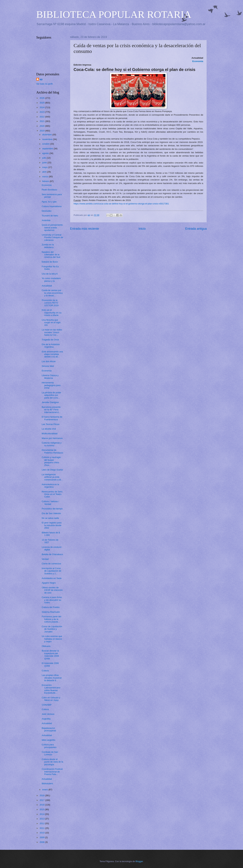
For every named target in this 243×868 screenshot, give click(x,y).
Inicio (142, 229)
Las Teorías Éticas (51, 424)
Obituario (46, 646)
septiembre (48, 149)
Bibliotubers (47, 783)
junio (45, 163)
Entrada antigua (196, 229)
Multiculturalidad (50, 433)
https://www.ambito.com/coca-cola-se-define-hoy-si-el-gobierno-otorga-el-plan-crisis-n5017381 (121, 204)
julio (44, 158)
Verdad (45, 559)
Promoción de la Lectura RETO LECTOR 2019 (50, 303)
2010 (42, 833)
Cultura (45, 671)
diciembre (47, 135)
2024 (42, 107)
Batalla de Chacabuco (52, 554)
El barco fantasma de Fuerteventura (52, 418)
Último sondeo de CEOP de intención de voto (52, 590)
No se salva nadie (50, 518)
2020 (42, 126)
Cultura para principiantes (49, 746)
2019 (42, 131)
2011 (42, 828)
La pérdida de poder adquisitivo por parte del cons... (51, 395)
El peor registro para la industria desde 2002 (52, 525)
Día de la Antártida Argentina (51, 346)
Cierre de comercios (51, 564)
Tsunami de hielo (50, 216)
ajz (41, 79)
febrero (46, 181)
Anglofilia (46, 719)
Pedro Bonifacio (49, 190)
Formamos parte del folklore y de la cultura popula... (51, 619)
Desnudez (47, 211)
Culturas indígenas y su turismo (52, 444)
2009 (42, 837)
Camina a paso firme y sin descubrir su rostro (52, 600)
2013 (42, 819)
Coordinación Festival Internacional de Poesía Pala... (52, 772)
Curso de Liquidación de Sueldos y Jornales (52, 629)
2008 (42, 842)
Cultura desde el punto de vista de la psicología (52, 762)
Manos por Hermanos (52, 438)
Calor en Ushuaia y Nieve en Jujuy (51, 699)
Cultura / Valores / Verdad (50, 503)
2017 (42, 800)
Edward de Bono (50, 262)
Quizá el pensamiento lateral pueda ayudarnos (52, 227)
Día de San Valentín (51, 513)
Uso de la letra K (50, 274)
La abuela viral (49, 429)
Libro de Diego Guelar (52, 470)
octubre (46, 144)
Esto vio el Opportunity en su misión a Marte (52, 313)
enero (45, 790)
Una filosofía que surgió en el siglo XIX (51, 323)
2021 (42, 121)
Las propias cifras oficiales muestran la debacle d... (52, 678)
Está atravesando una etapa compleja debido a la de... (52, 354)
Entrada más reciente (84, 229)
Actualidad (47, 286)
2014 (42, 814)
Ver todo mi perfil (44, 84)
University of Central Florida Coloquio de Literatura (52, 237)
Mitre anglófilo (48, 740)
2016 (42, 805)
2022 (42, 117)
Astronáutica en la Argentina (50, 486)
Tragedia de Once (50, 340)
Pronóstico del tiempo (52, 509)
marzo (45, 177)
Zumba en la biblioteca (48, 246)
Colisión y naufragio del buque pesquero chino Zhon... (51, 461)
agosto (46, 153)
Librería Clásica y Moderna (50, 377)
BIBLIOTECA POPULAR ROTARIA (114, 14)
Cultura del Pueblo (51, 607)
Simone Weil (48, 366)
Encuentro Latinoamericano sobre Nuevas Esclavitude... (51, 689)
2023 (42, 112)
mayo (45, 167)
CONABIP (47, 705)
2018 (42, 795)
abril (45, 172)
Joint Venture (48, 714)
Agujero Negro (49, 583)
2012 (42, 823)
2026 (42, 98)
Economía (47, 185)
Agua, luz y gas (49, 202)
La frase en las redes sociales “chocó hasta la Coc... (52, 332)
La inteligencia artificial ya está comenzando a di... (52, 477)
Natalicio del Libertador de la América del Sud (51, 255)
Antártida (46, 220)
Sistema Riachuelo (51, 612)
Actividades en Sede (52, 578)
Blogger (139, 861)
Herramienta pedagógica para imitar (51, 385)
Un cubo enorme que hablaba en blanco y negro (52, 639)
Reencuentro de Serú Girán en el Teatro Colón (52, 494)
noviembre (48, 139)
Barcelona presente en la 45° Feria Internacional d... (51, 410)
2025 (42, 103)
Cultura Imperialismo (52, 206)
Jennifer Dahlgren (50, 402)
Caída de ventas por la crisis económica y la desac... (52, 293)
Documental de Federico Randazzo (52, 451)
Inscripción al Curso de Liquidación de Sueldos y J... (51, 571)
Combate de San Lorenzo (50, 753)
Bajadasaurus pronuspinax (49, 729)
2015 (42, 809)
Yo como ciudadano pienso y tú (51, 280)
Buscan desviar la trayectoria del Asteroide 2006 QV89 (50, 655)
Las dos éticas (49, 361)
